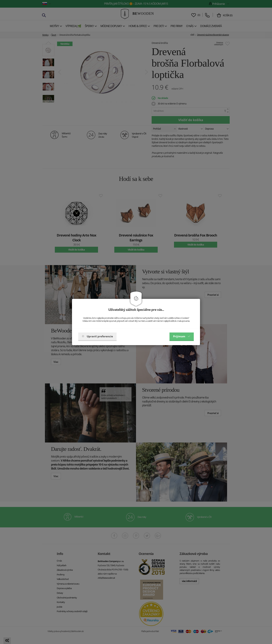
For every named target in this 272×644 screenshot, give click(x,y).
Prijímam (182, 336)
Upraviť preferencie (97, 336)
